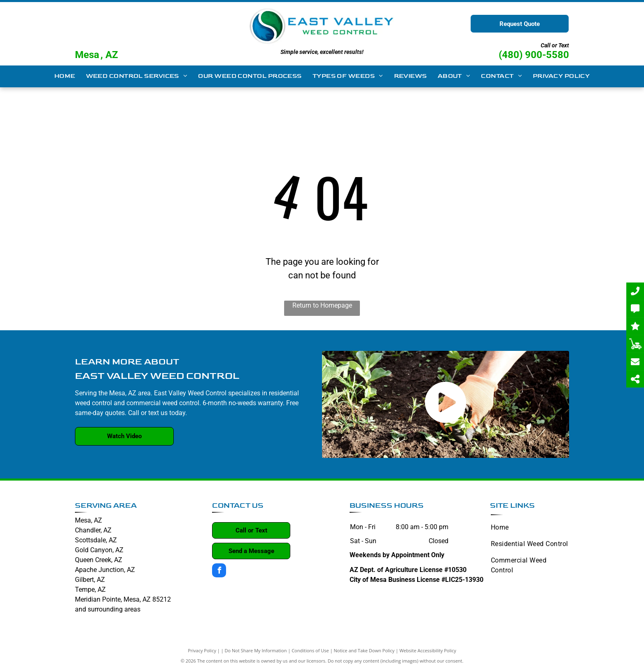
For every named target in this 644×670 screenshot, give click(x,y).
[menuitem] (65, 76)
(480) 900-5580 (534, 55)
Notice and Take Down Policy (364, 650)
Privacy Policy (202, 650)
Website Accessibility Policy (428, 650)
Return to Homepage (322, 305)
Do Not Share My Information (256, 650)
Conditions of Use (310, 650)
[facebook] (219, 571)
